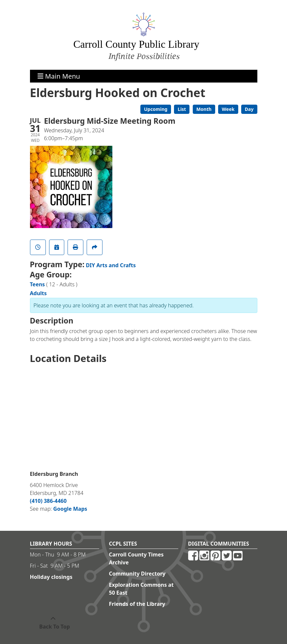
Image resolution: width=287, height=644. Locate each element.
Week (228, 109)
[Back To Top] (53, 623)
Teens (38, 284)
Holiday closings (51, 577)
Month (204, 109)
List (182, 109)
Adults (38, 293)
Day (249, 109)
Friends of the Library (137, 604)
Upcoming (156, 109)
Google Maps (70, 509)
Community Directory (137, 574)
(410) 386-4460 (48, 501)
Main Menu (59, 76)
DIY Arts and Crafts (111, 265)
